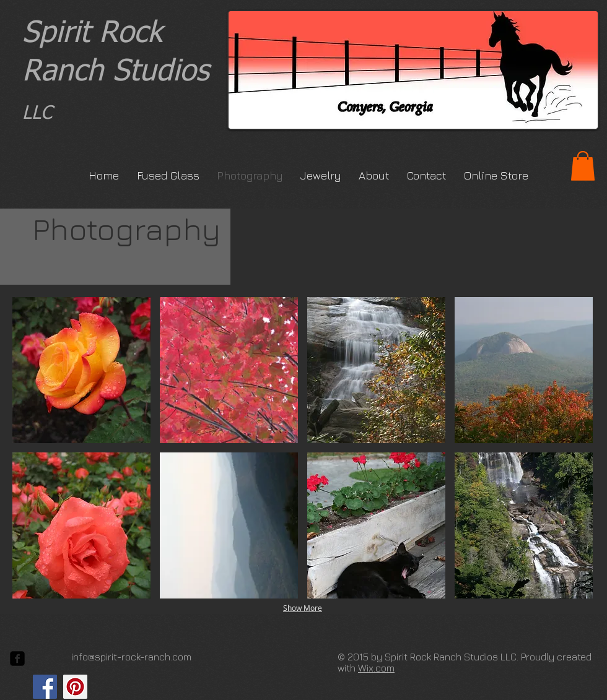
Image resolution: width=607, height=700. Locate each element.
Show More (303, 608)
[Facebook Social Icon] (45, 687)
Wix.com (376, 668)
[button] (583, 166)
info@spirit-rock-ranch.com (131, 657)
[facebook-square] (17, 659)
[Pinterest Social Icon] (75, 687)
